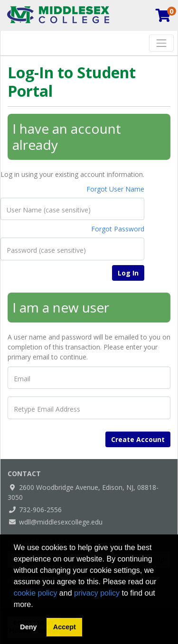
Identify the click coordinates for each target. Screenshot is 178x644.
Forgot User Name (115, 189)
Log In (128, 273)
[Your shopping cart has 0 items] (164, 18)
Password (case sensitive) (46, 250)
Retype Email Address (47, 409)
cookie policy (36, 593)
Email (22, 379)
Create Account (138, 439)
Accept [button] (65, 627)
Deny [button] (28, 627)
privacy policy (97, 593)
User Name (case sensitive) (49, 210)
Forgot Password (118, 229)
